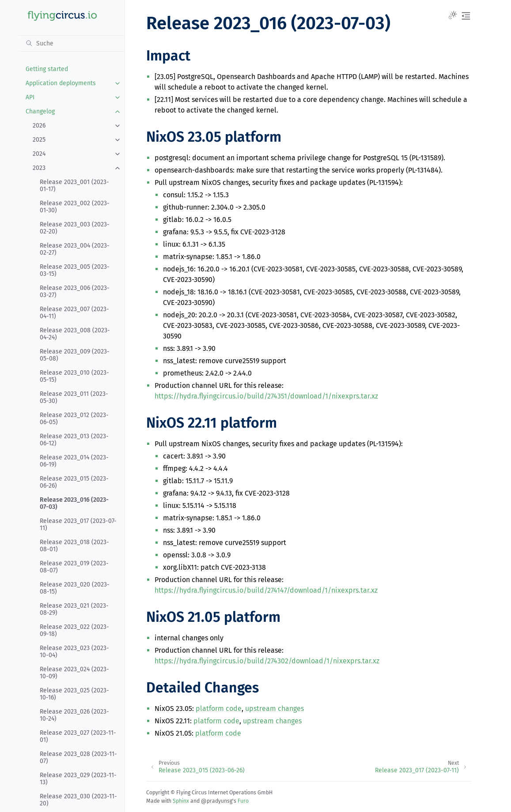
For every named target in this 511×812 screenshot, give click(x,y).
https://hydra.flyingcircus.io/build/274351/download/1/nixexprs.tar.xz (266, 396)
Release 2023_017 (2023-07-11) (78, 524)
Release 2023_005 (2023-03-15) (75, 270)
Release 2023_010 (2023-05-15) (74, 376)
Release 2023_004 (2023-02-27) (75, 249)
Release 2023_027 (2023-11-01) (78, 736)
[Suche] (71, 43)
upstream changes (274, 709)
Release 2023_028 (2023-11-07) (78, 757)
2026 (39, 126)
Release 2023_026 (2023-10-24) (74, 715)
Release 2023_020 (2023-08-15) (75, 588)
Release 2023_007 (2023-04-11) (74, 313)
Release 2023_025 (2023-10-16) (74, 694)
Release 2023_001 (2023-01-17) (74, 186)
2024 (39, 154)
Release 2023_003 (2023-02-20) (75, 228)
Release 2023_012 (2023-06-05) (74, 419)
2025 (39, 140)
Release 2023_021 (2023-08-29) (74, 609)
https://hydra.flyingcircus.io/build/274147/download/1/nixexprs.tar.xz (266, 590)
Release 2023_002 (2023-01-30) (75, 207)
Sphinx (181, 801)
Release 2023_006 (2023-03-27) (75, 291)
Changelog (40, 111)
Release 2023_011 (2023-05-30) (74, 397)
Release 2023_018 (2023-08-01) (74, 546)
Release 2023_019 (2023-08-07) (74, 567)
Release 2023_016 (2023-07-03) (74, 503)
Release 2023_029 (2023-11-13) (78, 779)
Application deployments (61, 83)
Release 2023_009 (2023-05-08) (75, 355)
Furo (243, 801)
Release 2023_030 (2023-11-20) (78, 800)
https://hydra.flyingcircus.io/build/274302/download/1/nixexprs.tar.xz (267, 661)
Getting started (47, 69)
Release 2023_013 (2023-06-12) (74, 440)
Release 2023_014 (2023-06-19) (74, 461)
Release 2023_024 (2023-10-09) (74, 673)
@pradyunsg (217, 801)
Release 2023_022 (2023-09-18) (74, 630)
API (30, 97)
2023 (39, 168)
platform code (219, 709)
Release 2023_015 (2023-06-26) (74, 482)
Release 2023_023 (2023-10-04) (74, 652)
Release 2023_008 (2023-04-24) (75, 334)
